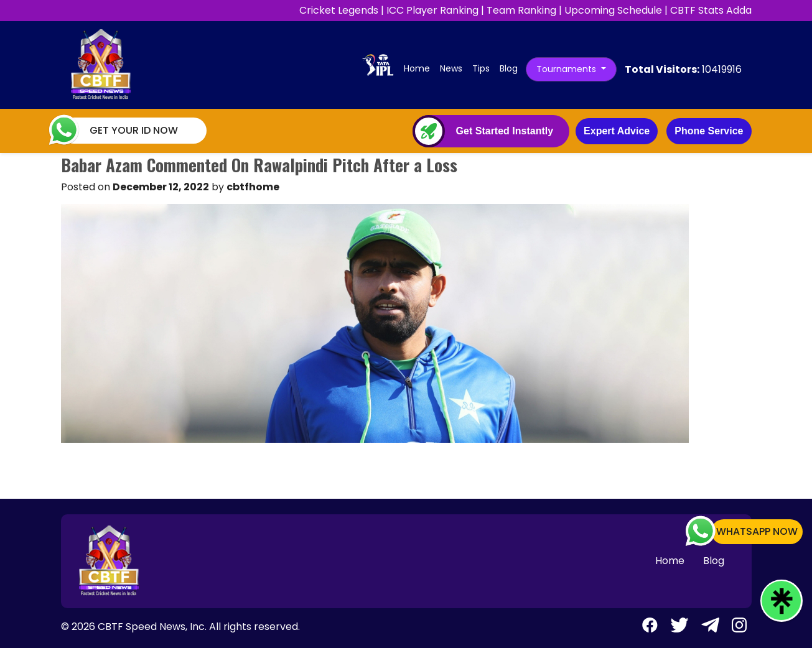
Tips (481, 68)
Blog (509, 68)
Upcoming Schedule (613, 10)
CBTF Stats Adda (711, 10)
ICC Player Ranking (432, 10)
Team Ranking (521, 10)
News (451, 68)
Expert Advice (617, 131)
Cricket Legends (339, 10)
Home (419, 68)
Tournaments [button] (567, 69)
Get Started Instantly (505, 131)
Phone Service (709, 131)
